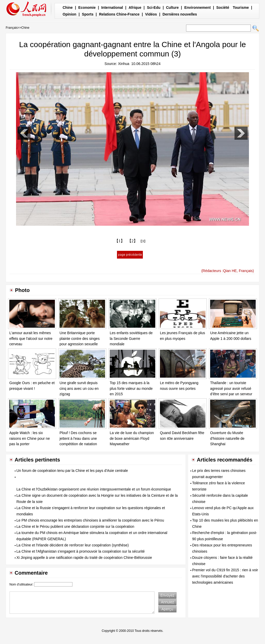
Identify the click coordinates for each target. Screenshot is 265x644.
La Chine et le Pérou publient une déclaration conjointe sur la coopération (75, 526)
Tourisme (241, 8)
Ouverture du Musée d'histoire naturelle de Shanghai (227, 438)
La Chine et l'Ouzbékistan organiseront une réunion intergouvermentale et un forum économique (94, 489)
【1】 (120, 241)
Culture (172, 8)
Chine (68, 8)
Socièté (223, 8)
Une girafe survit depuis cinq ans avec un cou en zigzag (79, 388)
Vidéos (151, 14)
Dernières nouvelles (180, 14)
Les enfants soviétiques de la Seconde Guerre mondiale (131, 338)
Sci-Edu (154, 8)
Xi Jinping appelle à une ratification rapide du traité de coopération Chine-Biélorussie (84, 558)
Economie (87, 8)
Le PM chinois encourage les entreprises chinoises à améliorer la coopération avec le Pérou (90, 520)
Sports (88, 14)
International (112, 8)
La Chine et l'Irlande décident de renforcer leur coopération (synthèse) (73, 545)
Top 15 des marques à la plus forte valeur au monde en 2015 (131, 388)
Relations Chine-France (119, 14)
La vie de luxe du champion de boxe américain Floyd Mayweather (132, 438)
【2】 (132, 241)
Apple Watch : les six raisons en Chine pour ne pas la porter (30, 438)
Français (12, 28)
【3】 (143, 241)
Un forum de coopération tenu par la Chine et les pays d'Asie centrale (72, 471)
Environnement (197, 8)
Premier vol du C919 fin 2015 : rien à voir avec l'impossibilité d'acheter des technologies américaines (225, 576)
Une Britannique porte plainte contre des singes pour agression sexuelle (80, 338)
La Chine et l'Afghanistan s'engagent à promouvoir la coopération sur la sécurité (81, 551)
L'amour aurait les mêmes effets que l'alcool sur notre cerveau (31, 338)
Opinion (69, 14)
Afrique (135, 8)
